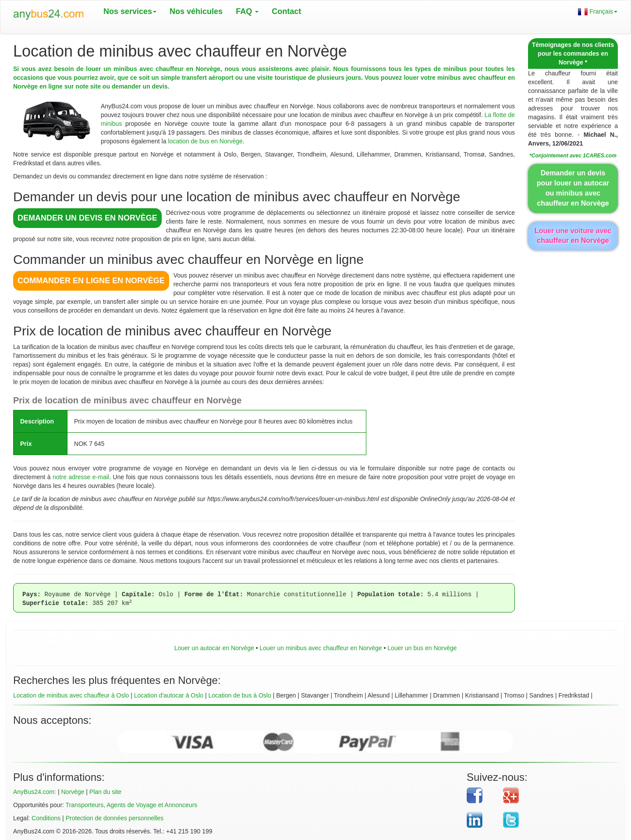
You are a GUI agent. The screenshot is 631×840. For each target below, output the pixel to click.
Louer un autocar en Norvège (214, 648)
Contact (286, 11)
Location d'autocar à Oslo (169, 695)
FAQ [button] (247, 11)
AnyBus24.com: (35, 792)
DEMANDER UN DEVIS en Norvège (87, 218)
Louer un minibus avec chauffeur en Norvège (321, 648)
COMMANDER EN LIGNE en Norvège (91, 281)
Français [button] (598, 12)
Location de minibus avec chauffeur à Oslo (71, 695)
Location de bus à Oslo (240, 695)
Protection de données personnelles (115, 818)
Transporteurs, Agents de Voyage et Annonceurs (132, 805)
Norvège (73, 792)
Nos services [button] (130, 11)
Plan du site (105, 792)
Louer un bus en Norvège (422, 648)
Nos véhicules (196, 11)
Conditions (46, 818)
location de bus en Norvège (205, 141)
